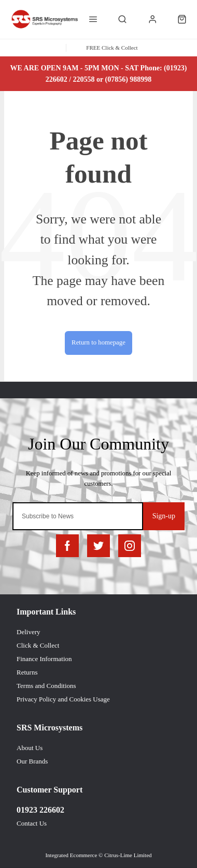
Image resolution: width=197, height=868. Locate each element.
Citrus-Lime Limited (128, 855)
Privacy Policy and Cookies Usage (63, 699)
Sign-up (164, 516)
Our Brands (32, 761)
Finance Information (44, 659)
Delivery (28, 632)
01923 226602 (40, 810)
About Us (30, 748)
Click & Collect (38, 645)
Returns (27, 672)
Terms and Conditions (46, 686)
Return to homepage (98, 342)
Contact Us (32, 823)
